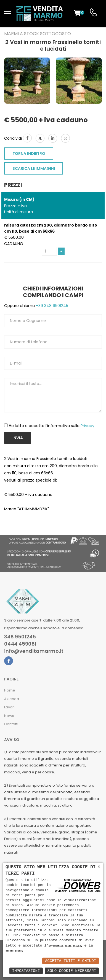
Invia (18, 438)
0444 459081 (20, 644)
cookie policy (14, 951)
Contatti (11, 724)
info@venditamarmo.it (34, 651)
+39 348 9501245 (51, 306)
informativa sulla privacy (65, 946)
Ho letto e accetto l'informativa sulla (52, 426)
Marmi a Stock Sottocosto (38, 34)
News (9, 716)
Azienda (12, 699)
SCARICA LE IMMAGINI (34, 168)
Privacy (88, 426)
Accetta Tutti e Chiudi (71, 961)
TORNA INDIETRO (29, 154)
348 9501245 (20, 637)
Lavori (9, 707)
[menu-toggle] (7, 14)
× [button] (99, 867)
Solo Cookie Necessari (72, 971)
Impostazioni (26, 971)
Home (10, 690)
